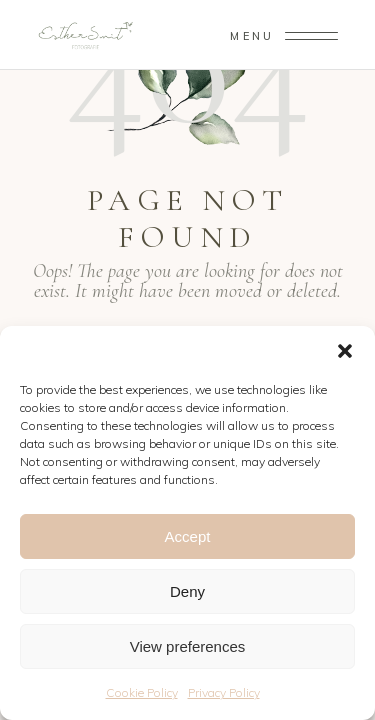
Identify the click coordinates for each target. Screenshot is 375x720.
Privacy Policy (224, 692)
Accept (188, 536)
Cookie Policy (142, 692)
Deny (187, 591)
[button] (345, 351)
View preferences (188, 646)
